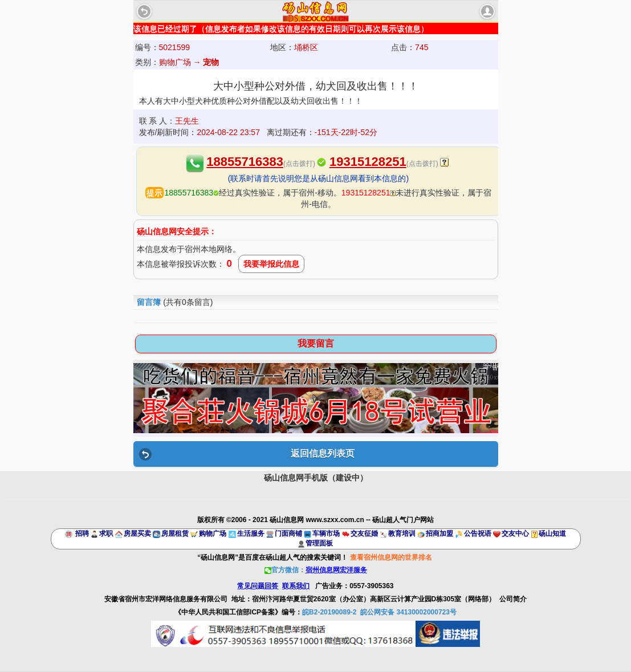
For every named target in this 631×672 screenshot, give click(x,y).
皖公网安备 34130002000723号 (408, 612)
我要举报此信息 (271, 264)
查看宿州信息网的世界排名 (391, 557)
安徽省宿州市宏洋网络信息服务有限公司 (166, 599)
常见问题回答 (258, 586)
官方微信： (316, 570)
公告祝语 (478, 533)
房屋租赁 (175, 533)
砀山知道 (552, 533)
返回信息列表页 (323, 453)
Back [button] (144, 11)
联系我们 (296, 586)
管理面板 (319, 543)
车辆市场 (326, 533)
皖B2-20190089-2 (329, 612)
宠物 (211, 62)
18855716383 (245, 162)
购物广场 (213, 533)
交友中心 (515, 533)
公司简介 (513, 599)
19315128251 (368, 162)
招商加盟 (439, 533)
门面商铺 (288, 533)
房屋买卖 (137, 533)
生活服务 (251, 533)
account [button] (487, 11)
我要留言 (316, 343)
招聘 (82, 533)
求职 (106, 533)
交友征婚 (364, 533)
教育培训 (402, 533)
